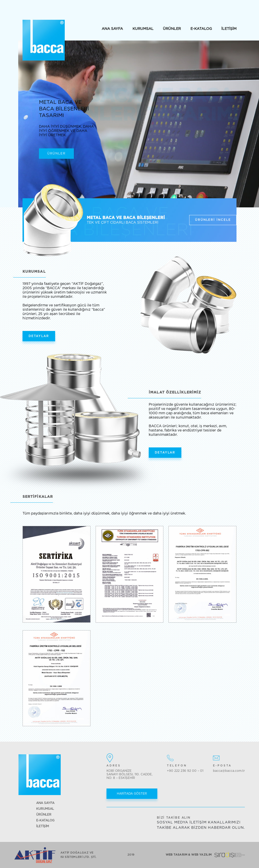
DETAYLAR (39, 336)
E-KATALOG (201, 29)
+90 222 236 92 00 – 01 (185, 771)
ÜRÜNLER (172, 29)
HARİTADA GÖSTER (132, 794)
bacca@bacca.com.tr (229, 771)
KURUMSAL (143, 29)
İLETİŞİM (229, 29)
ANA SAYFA (112, 29)
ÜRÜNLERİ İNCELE (213, 220)
